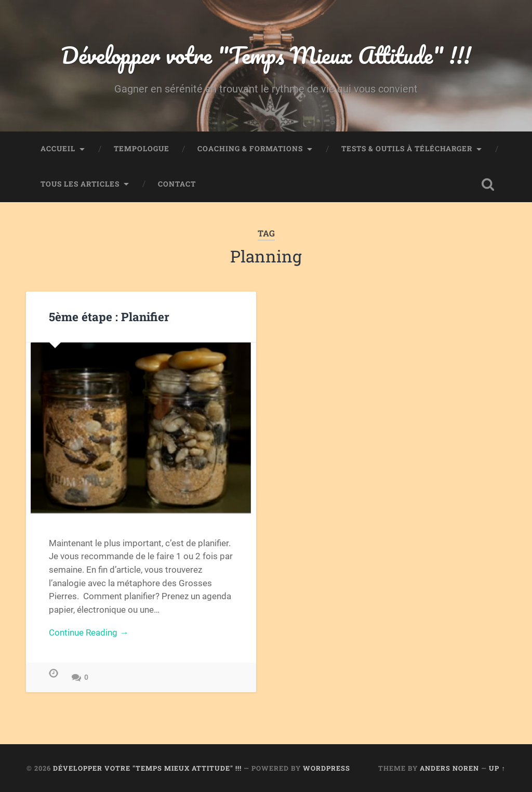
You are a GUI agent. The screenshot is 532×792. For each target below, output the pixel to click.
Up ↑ (497, 768)
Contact (177, 184)
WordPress (327, 768)
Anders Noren (449, 768)
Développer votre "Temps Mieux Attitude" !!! (266, 55)
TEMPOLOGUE (142, 149)
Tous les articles (80, 184)
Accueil (58, 149)
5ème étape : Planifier (109, 316)
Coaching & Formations (250, 149)
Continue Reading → (89, 632)
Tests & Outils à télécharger (407, 149)
